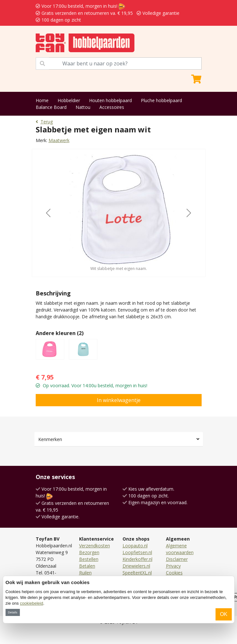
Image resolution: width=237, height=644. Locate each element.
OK (224, 614)
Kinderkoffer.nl (137, 559)
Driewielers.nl (136, 566)
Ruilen (85, 573)
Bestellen (89, 559)
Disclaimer (177, 559)
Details (12, 612)
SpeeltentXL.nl (137, 573)
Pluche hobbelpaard (161, 100)
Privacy (173, 566)
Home (42, 100)
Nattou (83, 107)
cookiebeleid (32, 603)
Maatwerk (59, 140)
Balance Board (51, 107)
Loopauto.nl (135, 546)
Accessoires (112, 107)
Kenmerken (50, 439)
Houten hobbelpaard (110, 100)
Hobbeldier (69, 100)
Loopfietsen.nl (137, 552)
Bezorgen (89, 552)
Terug (44, 122)
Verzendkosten (95, 546)
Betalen (87, 566)
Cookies (174, 573)
